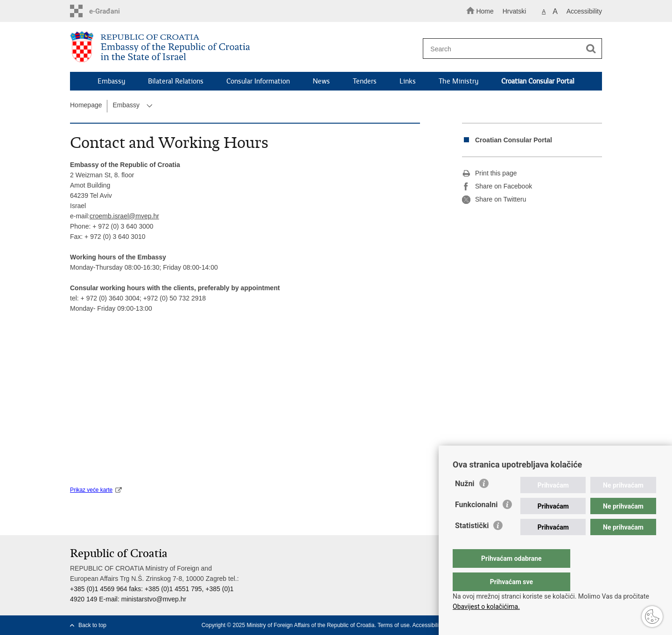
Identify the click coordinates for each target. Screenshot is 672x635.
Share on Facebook (497, 187)
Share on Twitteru (494, 200)
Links (408, 81)
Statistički (472, 544)
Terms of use (394, 625)
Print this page (490, 174)
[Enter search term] (508, 49)
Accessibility (584, 11)
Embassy (111, 81)
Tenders (365, 81)
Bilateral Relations (176, 81)
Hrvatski (514, 11)
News (321, 81)
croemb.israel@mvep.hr (124, 216)
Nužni (465, 502)
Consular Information (258, 81)
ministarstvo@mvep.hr (154, 599)
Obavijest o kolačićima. (486, 607)
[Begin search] (591, 49)
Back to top (92, 625)
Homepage (86, 105)
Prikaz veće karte (91, 490)
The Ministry (458, 81)
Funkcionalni (476, 523)
